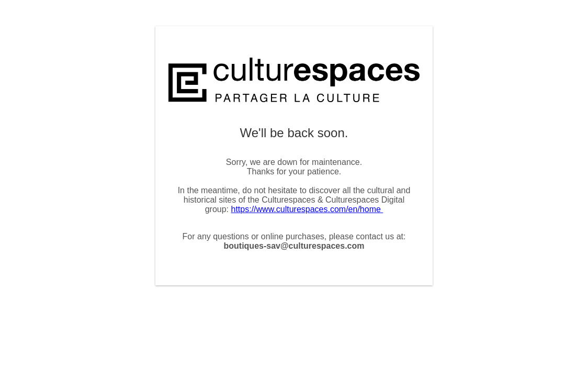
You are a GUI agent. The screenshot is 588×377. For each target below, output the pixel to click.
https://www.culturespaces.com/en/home (307, 209)
